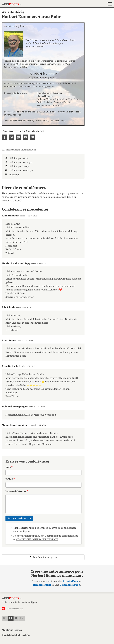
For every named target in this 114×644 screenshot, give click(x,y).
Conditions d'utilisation (16, 635)
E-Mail (10, 479)
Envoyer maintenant (19, 518)
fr (11, 618)
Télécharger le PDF (16, 158)
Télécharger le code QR (19, 170)
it (16, 618)
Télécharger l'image (17, 166)
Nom (9, 467)
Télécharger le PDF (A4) (19, 162)
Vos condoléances (17, 491)
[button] (109, 4)
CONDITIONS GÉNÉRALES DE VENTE (37, 539)
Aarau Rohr (49, 16)
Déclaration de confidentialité (61, 536)
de (5, 618)
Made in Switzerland (14, 609)
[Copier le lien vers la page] (32, 137)
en (22, 618)
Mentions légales (12, 630)
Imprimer (12, 174)
